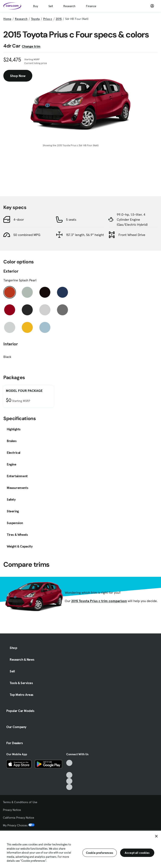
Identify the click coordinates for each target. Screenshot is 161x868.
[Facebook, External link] (69, 769)
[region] (80, 849)
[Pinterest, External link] (69, 787)
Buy (36, 6)
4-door (19, 219)
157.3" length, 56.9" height (85, 235)
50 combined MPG (27, 235)
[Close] (156, 836)
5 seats (71, 219)
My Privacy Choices (19, 825)
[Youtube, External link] (69, 775)
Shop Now (18, 76)
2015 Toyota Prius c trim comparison (99, 601)
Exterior (11, 271)
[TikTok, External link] (69, 763)
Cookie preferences (100, 853)
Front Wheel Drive (132, 235)
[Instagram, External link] (69, 781)
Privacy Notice (12, 810)
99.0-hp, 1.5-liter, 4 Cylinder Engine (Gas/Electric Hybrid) (132, 219)
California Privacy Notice (19, 818)
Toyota (35, 19)
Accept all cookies (137, 853)
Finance (91, 6)
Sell (51, 6)
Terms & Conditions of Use (20, 802)
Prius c (48, 19)
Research (69, 6)
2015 (59, 19)
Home (7, 19)
